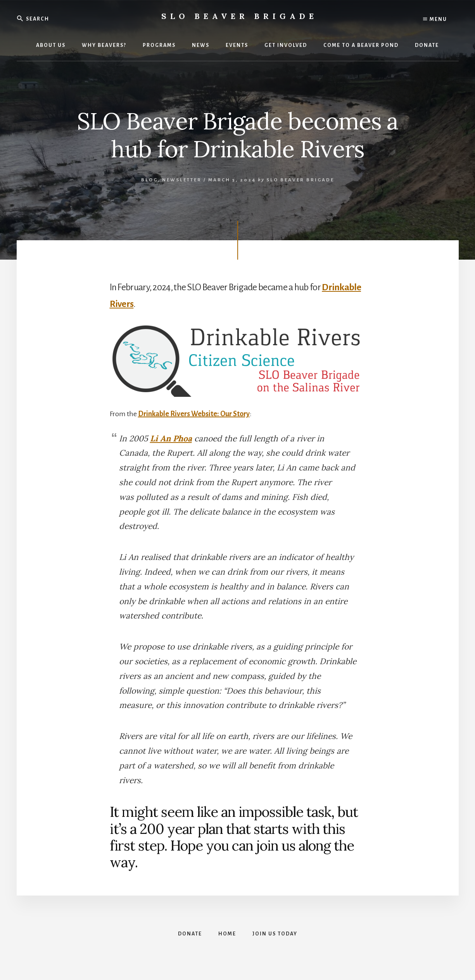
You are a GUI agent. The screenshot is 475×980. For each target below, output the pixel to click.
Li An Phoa (171, 438)
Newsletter (182, 180)
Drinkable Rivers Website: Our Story (194, 414)
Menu (435, 19)
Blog (149, 180)
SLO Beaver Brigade (239, 16)
